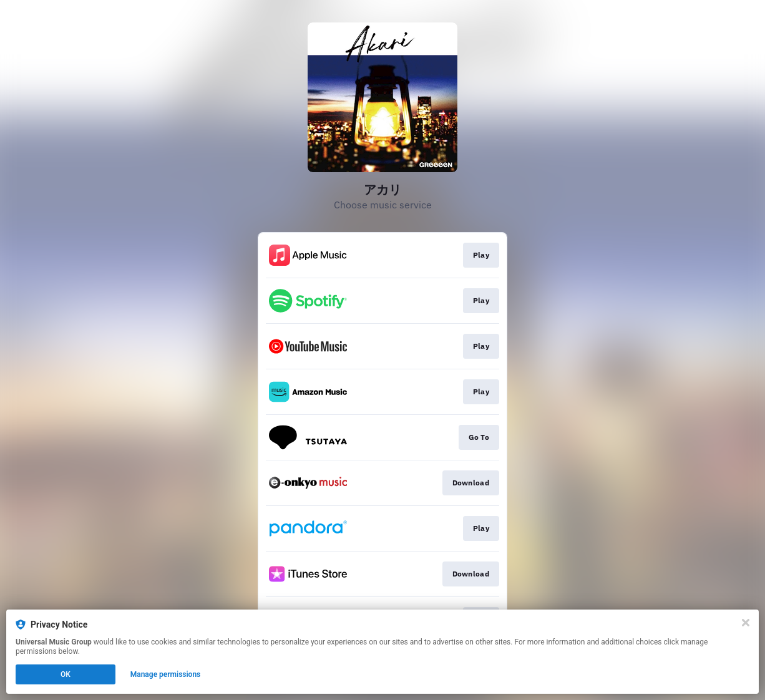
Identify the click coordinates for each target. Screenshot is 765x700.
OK (66, 674)
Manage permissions (166, 674)
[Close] (746, 623)
